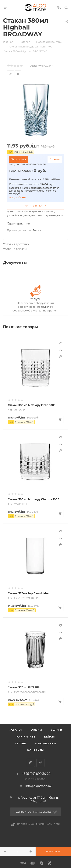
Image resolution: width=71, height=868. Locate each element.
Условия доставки (16, 244)
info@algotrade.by (38, 786)
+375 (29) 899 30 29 (36, 774)
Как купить (26, 737)
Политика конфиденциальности (39, 824)
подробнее (17, 197)
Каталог (16, 730)
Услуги (36, 299)
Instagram (31, 763)
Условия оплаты (15, 249)
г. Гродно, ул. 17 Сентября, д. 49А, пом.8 (38, 799)
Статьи (21, 743)
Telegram (40, 763)
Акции (37, 730)
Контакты (35, 750)
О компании (46, 743)
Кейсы (49, 737)
